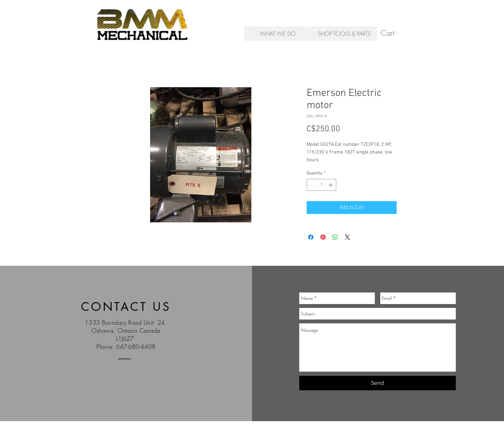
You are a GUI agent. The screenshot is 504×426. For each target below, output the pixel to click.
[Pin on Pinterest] (323, 237)
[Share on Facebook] (311, 237)
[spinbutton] (321, 185)
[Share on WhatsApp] (335, 237)
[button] (393, 33)
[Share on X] (347, 237)
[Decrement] (312, 185)
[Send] (378, 383)
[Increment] (331, 185)
